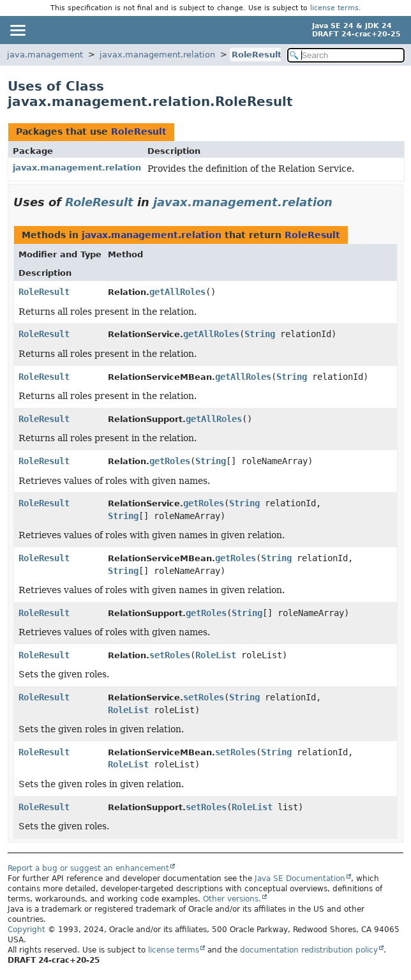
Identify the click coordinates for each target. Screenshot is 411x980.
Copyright (26, 930)
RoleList (216, 655)
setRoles (170, 655)
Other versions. (232, 899)
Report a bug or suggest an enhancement (88, 868)
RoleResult (257, 55)
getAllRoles (177, 292)
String (260, 334)
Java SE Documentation (300, 878)
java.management (45, 55)
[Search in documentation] (346, 55)
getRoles (170, 461)
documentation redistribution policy (309, 950)
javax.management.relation (157, 55)
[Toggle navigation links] (17, 30)
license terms (334, 8)
